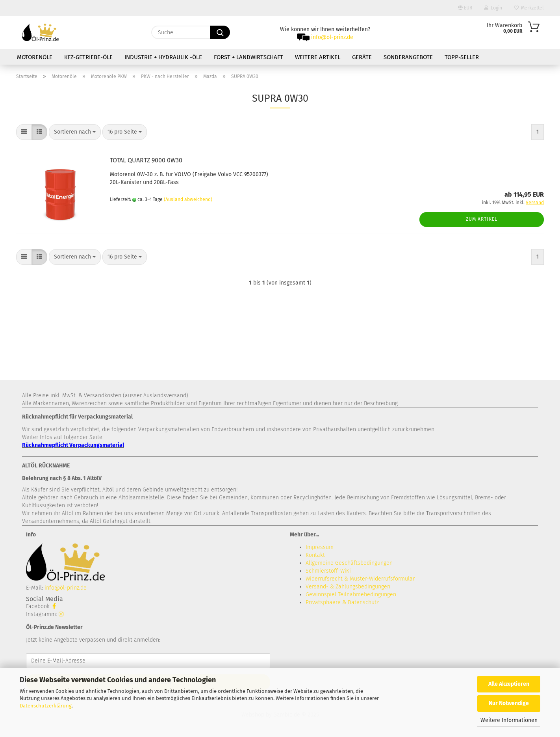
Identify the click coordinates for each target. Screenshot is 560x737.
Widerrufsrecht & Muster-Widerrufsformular (360, 579)
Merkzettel (529, 8)
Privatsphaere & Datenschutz (342, 602)
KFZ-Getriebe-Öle (88, 57)
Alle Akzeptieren (509, 684)
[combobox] (75, 132)
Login (493, 8)
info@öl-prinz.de (332, 37)
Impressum (320, 547)
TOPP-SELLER (462, 57)
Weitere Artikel (318, 57)
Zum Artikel (482, 219)
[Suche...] (220, 32)
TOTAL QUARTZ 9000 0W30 (146, 160)
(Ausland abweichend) (188, 199)
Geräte (362, 57)
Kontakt (315, 555)
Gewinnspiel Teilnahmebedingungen (351, 595)
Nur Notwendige (509, 703)
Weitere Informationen (509, 720)
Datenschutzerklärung (46, 706)
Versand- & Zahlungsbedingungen (348, 587)
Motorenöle (35, 57)
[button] (24, 132)
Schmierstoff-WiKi (328, 571)
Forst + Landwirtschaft (248, 57)
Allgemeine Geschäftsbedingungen (349, 563)
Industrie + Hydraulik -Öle (163, 57)
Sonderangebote (408, 57)
